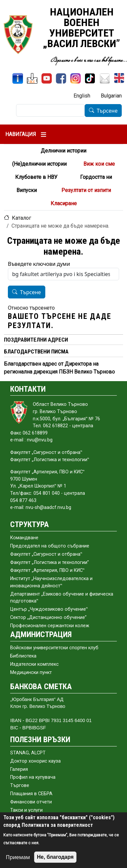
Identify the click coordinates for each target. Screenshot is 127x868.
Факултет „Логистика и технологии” (50, 562)
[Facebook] (61, 78)
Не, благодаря (55, 857)
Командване (24, 538)
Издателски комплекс (34, 664)
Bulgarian (111, 96)
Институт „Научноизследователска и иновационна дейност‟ (51, 582)
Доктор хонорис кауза (35, 761)
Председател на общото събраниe (50, 546)
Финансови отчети (31, 802)
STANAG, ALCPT (28, 753)
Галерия (19, 769)
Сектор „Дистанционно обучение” (48, 617)
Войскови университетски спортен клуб (54, 648)
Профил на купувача (33, 777)
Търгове (20, 785)
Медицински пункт (31, 672)
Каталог (21, 218)
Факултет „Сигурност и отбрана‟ (46, 554)
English (82, 96)
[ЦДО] (32, 78)
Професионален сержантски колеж (50, 626)
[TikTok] (90, 78)
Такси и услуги (26, 810)
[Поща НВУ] (105, 78)
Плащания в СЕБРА (31, 794)
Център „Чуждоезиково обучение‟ (49, 609)
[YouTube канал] (47, 78)
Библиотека (23, 656)
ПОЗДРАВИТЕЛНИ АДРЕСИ (36, 340)
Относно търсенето (31, 308)
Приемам (18, 857)
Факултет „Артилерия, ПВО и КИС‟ (47, 570)
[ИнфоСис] (18, 78)
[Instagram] (75, 78)
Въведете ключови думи (39, 264)
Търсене (107, 111)
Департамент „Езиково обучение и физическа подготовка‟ (62, 598)
